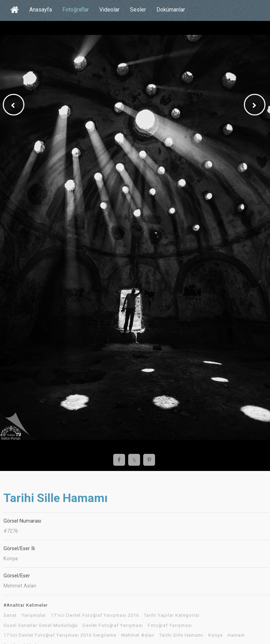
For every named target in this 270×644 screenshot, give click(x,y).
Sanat (10, 615)
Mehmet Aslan (138, 635)
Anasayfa (41, 10)
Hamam (236, 635)
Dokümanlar (171, 10)
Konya (215, 635)
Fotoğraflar (76, 10)
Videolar (109, 10)
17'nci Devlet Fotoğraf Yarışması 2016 (95, 615)
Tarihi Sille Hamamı (181, 635)
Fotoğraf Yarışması (170, 626)
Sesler (138, 10)
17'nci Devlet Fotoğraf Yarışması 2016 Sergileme (60, 635)
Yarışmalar (34, 615)
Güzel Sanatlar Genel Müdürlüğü (41, 626)
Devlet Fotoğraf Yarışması (113, 626)
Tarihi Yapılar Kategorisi (172, 615)
